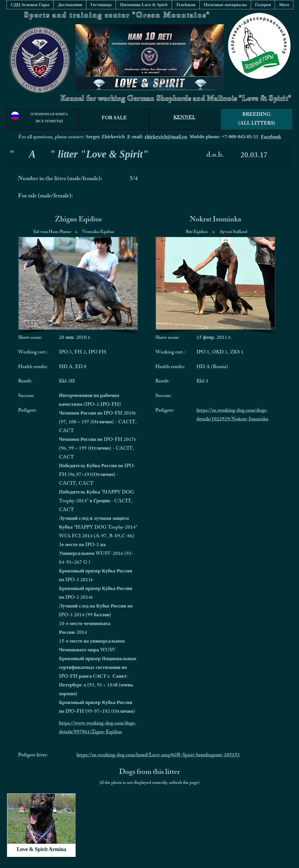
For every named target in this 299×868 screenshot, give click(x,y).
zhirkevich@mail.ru (166, 137)
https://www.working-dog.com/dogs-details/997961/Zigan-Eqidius (98, 728)
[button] (225, 5)
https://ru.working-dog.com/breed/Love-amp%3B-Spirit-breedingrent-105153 (158, 755)
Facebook (271, 137)
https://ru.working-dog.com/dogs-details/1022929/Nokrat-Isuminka (232, 415)
